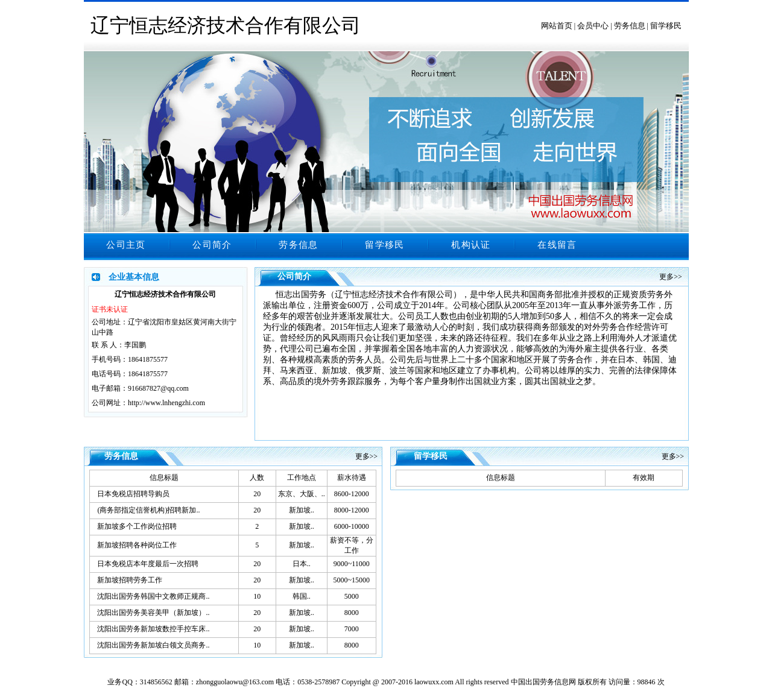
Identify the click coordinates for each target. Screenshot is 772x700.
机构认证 (471, 245)
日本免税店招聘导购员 (133, 494)
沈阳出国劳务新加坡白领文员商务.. (153, 645)
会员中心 (593, 26)
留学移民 (666, 26)
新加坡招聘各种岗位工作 (137, 545)
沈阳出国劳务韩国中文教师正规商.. (153, 596)
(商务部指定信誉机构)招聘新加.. (148, 510)
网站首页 (557, 26)
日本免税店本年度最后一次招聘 (148, 564)
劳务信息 (630, 26)
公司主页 (126, 245)
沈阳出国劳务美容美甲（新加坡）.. (153, 613)
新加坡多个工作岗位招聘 (137, 526)
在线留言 (557, 245)
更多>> (671, 277)
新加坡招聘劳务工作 (130, 580)
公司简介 (212, 245)
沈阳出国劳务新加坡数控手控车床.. (153, 629)
